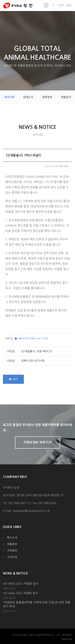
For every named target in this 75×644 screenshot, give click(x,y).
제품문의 (66, 97)
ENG (69, 5)
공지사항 (9, 97)
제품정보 (12, 544)
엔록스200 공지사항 (33, 361)
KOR (61, 5)
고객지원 (12, 557)
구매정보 (12, 551)
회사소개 (12, 538)
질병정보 (47, 97)
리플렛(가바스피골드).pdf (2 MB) (32, 339)
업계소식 (28, 97)
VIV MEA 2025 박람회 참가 (21, 584)
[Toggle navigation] (46, 5)
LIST (13, 379)
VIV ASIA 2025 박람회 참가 (20, 593)
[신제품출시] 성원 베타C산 (37, 351)
